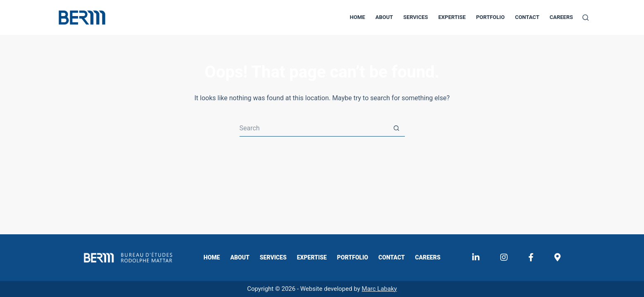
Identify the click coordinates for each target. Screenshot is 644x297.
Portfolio (490, 17)
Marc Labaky (379, 289)
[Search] (586, 18)
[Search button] (397, 128)
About (384, 17)
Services (416, 17)
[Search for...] (314, 128)
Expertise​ (452, 17)
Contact (527, 17)
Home (358, 17)
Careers (561, 17)
